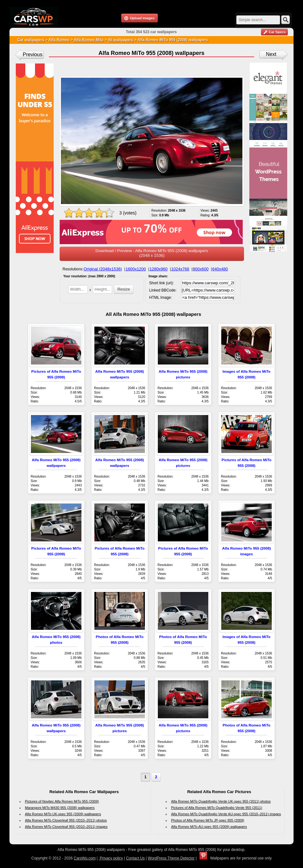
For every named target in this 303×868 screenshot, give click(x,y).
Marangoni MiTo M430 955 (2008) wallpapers (60, 808)
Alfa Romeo (59, 40)
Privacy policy (111, 858)
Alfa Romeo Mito (88, 40)
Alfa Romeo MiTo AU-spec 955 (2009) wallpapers (209, 827)
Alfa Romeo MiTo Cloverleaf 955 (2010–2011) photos (66, 820)
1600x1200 (136, 269)
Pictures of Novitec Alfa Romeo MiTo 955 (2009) (62, 801)
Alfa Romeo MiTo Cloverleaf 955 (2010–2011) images (66, 827)
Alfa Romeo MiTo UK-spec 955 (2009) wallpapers (63, 814)
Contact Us (135, 858)
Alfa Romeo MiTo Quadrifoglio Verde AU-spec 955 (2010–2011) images (226, 814)
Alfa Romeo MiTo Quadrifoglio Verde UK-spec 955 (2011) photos (221, 801)
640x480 (220, 269)
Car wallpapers (31, 40)
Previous (33, 54)
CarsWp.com (85, 858)
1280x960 (159, 269)
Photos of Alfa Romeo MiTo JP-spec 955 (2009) (208, 820)
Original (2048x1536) (103, 269)
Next (271, 54)
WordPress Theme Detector (171, 858)
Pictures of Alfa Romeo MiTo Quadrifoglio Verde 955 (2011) (217, 808)
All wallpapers (120, 40)
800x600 (201, 269)
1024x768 (180, 269)
